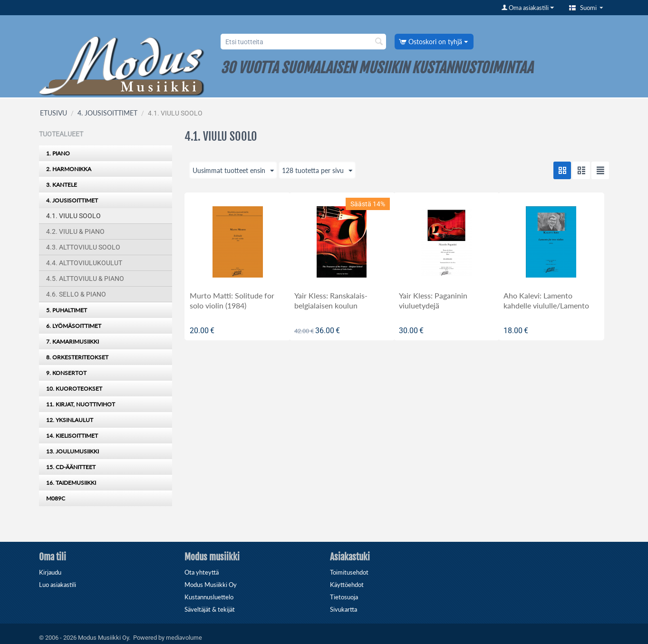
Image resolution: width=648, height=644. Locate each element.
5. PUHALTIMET (67, 310)
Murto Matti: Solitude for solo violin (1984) (232, 300)
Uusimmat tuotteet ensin (233, 171)
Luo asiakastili (58, 585)
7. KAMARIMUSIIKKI (73, 341)
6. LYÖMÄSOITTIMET (74, 326)
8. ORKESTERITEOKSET (77, 357)
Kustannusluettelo (209, 597)
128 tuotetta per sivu (317, 171)
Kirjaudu (50, 572)
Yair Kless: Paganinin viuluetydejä (433, 300)
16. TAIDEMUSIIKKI (71, 483)
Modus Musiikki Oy (211, 585)
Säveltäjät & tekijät (210, 609)
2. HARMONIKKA (69, 169)
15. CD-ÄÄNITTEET (71, 467)
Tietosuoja (344, 597)
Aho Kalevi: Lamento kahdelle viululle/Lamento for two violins (546, 305)
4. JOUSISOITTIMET (107, 113)
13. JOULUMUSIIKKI (73, 451)
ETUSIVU (53, 113)
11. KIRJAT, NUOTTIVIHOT (81, 404)
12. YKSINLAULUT (70, 420)
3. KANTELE (62, 185)
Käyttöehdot (347, 585)
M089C (56, 498)
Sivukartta (343, 609)
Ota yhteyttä (202, 572)
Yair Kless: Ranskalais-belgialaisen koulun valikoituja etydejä (331, 305)
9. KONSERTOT (66, 373)
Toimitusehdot (349, 572)
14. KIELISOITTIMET (72, 436)
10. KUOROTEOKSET (74, 389)
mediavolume (184, 637)
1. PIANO (58, 153)
